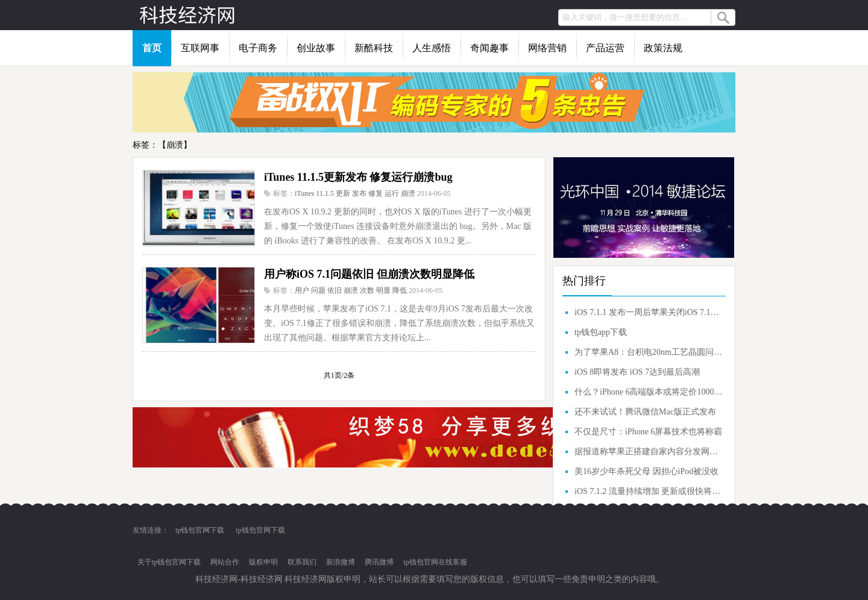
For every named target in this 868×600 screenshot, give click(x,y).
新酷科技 (374, 48)
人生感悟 (432, 48)
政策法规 (663, 48)
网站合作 (225, 562)
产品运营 (605, 48)
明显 (383, 290)
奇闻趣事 (489, 48)
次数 (367, 290)
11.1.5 (325, 193)
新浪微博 (341, 562)
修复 (376, 193)
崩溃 (408, 193)
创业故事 (316, 48)
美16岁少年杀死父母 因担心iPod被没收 (646, 471)
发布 (359, 193)
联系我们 (302, 562)
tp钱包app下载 (601, 332)
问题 (318, 290)
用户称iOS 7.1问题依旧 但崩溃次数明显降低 (369, 274)
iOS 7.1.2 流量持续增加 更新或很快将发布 (649, 491)
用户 (302, 290)
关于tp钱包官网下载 (169, 562)
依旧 (335, 290)
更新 (343, 193)
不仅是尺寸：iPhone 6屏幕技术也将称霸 (648, 432)
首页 (152, 48)
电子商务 (258, 48)
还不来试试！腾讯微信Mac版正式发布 (645, 412)
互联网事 (200, 48)
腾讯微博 (379, 562)
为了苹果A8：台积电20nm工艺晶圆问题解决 (649, 352)
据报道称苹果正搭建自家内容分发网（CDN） (649, 452)
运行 (392, 193)
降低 (400, 290)
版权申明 (263, 562)
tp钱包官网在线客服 (435, 562)
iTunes (304, 193)
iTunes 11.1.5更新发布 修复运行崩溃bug (358, 177)
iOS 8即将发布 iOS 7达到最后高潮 (637, 372)
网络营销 (547, 48)
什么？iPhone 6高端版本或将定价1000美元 (649, 392)
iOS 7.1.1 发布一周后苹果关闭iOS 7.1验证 (649, 312)
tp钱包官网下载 (200, 530)
